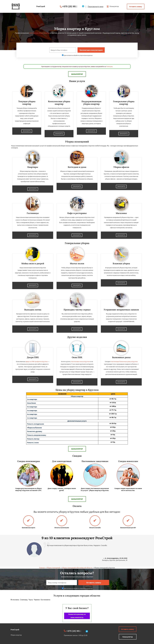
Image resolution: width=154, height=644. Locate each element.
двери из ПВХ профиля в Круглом (37, 362)
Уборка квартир (16, 635)
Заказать (27, 131)
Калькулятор (113, 6)
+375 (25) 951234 (71, 6)
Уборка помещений (53, 568)
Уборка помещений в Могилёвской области (77, 568)
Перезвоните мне (96, 6)
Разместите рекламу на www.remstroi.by (77, 616)
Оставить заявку (136, 6)
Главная (42, 568)
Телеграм (109, 66)
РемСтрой (15, 630)
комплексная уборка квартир (39, 33)
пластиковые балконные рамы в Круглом (124, 362)
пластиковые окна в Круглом (80, 362)
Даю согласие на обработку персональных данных (77, 55)
